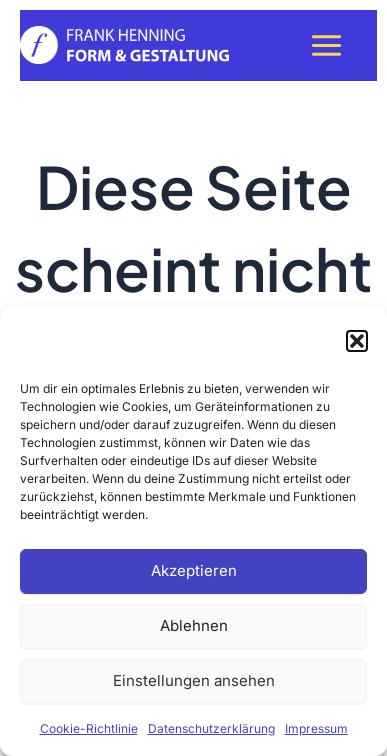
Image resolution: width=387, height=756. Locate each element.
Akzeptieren (194, 570)
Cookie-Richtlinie (89, 728)
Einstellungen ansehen (194, 680)
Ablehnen (194, 625)
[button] (357, 341)
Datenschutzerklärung (211, 728)
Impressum (316, 728)
